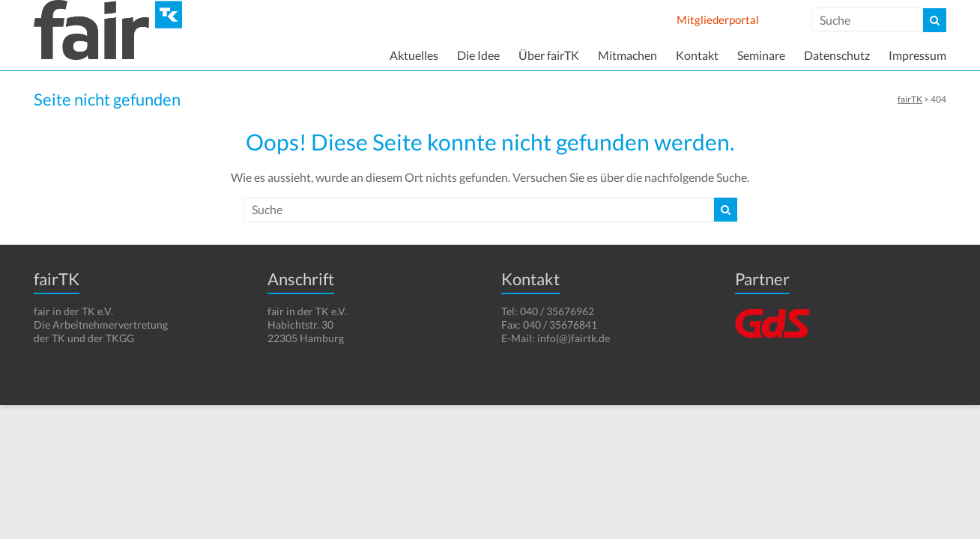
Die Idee (478, 55)
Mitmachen (627, 55)
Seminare (761, 55)
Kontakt (697, 55)
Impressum (917, 55)
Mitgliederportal (718, 19)
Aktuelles (414, 55)
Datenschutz (837, 55)
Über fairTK (549, 55)
